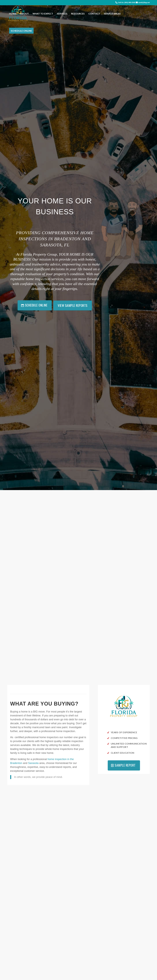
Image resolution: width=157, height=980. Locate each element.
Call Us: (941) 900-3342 (127, 2)
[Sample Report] (124, 765)
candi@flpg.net (144, 2)
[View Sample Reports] (73, 305)
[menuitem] (13, 14)
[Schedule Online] (35, 305)
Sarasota (33, 763)
